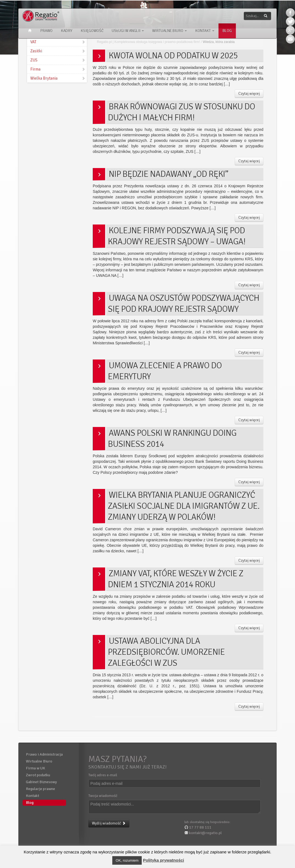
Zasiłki (58, 51)
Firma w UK (35, 768)
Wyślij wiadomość (109, 823)
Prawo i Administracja (44, 754)
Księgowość (92, 31)
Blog (227, 31)
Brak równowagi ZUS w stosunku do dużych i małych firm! (181, 112)
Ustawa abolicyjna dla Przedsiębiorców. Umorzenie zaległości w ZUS (166, 652)
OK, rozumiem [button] (127, 860)
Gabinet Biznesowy (41, 782)
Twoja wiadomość (103, 796)
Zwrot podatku (38, 775)
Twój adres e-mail (103, 775)
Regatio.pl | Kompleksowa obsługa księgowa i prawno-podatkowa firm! (148, 42)
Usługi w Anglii (128, 31)
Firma (58, 69)
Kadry (67, 31)
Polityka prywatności (164, 860)
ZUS (58, 60)
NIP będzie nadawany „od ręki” (168, 174)
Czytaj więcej (249, 94)
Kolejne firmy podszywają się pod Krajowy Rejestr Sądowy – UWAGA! (177, 236)
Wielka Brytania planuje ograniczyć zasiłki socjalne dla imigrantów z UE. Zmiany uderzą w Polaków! (184, 506)
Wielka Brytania (58, 78)
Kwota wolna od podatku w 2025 (173, 56)
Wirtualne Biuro (170, 31)
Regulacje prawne (40, 789)
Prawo (46, 31)
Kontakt (205, 31)
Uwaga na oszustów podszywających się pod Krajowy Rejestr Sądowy (184, 303)
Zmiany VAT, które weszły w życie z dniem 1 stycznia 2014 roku (176, 579)
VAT (58, 42)
